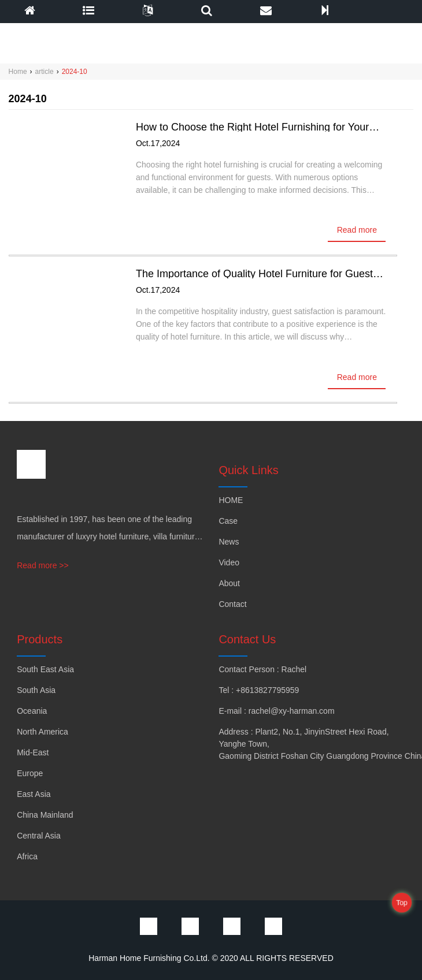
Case (228, 521)
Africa (27, 856)
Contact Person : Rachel (262, 669)
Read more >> (43, 565)
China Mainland (45, 815)
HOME (231, 500)
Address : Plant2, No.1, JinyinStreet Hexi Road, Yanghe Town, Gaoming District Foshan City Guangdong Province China (304, 744)
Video (229, 562)
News (229, 542)
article (45, 72)
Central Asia (38, 836)
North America (42, 732)
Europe (30, 773)
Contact (232, 604)
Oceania (32, 711)
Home (18, 72)
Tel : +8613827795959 (259, 690)
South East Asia (45, 669)
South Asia (36, 690)
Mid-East (33, 752)
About (229, 583)
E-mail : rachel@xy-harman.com (276, 711)
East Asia (34, 794)
